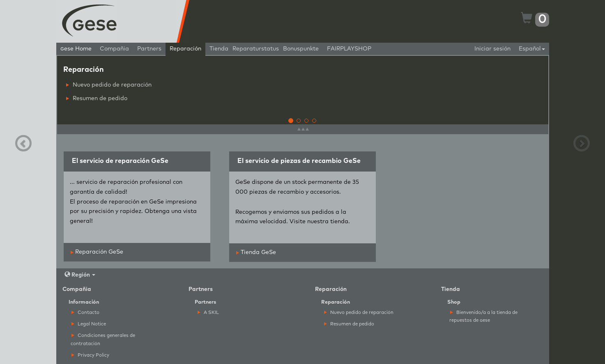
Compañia (114, 49)
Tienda (219, 49)
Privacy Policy (90, 355)
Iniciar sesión (492, 49)
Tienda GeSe (256, 252)
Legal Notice (89, 324)
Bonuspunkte (301, 49)
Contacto (85, 312)
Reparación (185, 49)
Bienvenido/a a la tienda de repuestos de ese (483, 316)
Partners (149, 49)
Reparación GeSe (97, 252)
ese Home (76, 49)
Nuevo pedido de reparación (109, 85)
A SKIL (208, 312)
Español (532, 49)
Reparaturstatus (256, 49)
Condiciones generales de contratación (103, 339)
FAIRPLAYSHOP (349, 49)
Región (80, 275)
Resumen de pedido (97, 98)
